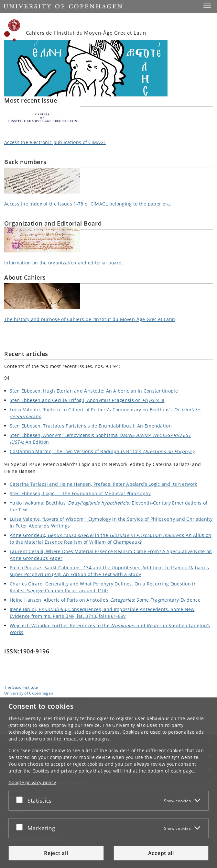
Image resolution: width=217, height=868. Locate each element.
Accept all (161, 853)
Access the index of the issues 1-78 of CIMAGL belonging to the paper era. (88, 204)
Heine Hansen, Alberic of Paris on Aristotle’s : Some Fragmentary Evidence (105, 600)
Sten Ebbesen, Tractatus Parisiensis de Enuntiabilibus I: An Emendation (91, 426)
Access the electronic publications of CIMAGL (55, 142)
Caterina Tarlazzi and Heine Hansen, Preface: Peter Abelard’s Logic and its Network (103, 484)
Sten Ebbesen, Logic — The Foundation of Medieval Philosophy (80, 493)
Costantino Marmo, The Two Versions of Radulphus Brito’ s (102, 451)
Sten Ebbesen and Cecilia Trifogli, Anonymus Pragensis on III (87, 400)
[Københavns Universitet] (12, 30)
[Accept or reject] (21, 799)
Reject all (56, 853)
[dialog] (108, 783)
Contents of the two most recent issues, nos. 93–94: (62, 366)
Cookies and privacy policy (62, 771)
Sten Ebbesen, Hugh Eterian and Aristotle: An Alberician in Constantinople (94, 391)
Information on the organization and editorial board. (64, 263)
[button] (207, 6)
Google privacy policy (32, 782)
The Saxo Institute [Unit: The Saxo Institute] (21, 687)
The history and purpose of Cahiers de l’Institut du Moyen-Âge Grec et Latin (90, 319)
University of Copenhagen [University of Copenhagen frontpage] (29, 693)
